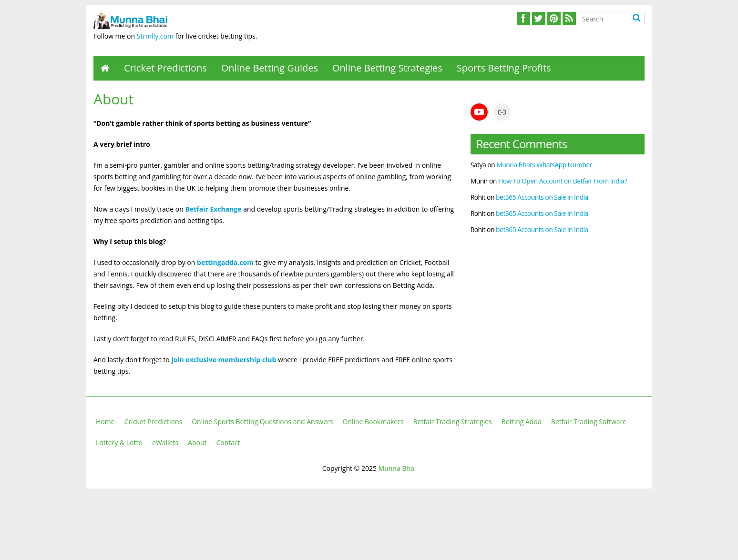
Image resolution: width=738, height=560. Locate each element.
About (197, 443)
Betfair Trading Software (589, 422)
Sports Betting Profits (504, 68)
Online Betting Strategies (387, 68)
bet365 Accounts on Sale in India (542, 197)
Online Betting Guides (270, 68)
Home (105, 422)
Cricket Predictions (165, 68)
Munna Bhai (397, 468)
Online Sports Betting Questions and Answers (262, 422)
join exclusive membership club (224, 360)
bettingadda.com (225, 262)
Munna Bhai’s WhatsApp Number (544, 165)
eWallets (165, 443)
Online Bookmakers (373, 422)
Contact (228, 443)
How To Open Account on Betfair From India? (563, 181)
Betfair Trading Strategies (453, 422)
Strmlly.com (155, 36)
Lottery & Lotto (119, 443)
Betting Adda (522, 422)
